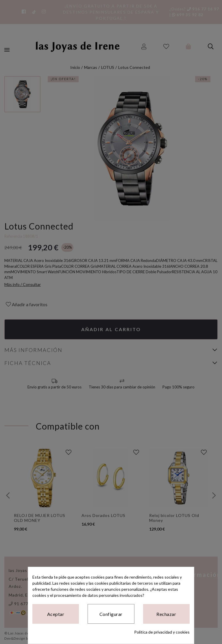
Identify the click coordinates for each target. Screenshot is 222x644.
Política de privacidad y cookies (162, 632)
